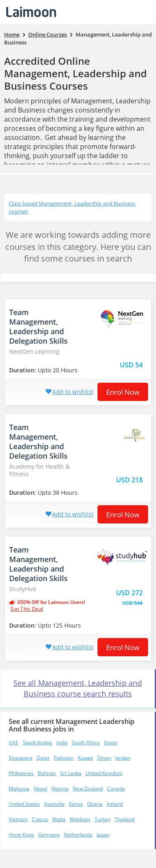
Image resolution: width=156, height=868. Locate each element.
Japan (103, 835)
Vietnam (18, 819)
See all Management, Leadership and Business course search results (78, 688)
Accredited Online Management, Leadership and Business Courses (76, 73)
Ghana (95, 804)
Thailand (124, 819)
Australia (54, 804)
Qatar (43, 758)
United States (24, 804)
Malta (59, 819)
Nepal (40, 789)
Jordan (123, 758)
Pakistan (64, 758)
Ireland (115, 804)
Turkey (102, 819)
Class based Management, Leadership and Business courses (72, 207)
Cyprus (40, 819)
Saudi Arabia (38, 742)
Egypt (111, 742)
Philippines (21, 773)
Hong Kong (21, 835)
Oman (104, 758)
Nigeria (60, 789)
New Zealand (88, 789)
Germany (49, 835)
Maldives (80, 819)
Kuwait (85, 758)
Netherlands (78, 835)
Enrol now (123, 392)
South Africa (86, 742)
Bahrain (47, 773)
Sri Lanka (71, 773)
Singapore (21, 758)
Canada (116, 789)
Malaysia (19, 789)
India (62, 742)
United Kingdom (104, 773)
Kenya (76, 804)
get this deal (27, 609)
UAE (14, 742)
